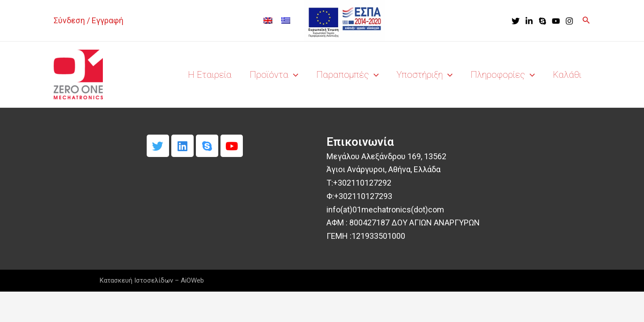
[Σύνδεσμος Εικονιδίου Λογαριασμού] (89, 21)
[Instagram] (569, 21)
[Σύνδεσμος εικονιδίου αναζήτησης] (586, 21)
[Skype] (542, 21)
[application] (293, 75)
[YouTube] (556, 21)
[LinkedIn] (529, 21)
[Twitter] (516, 21)
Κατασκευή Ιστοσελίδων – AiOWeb (152, 280)
